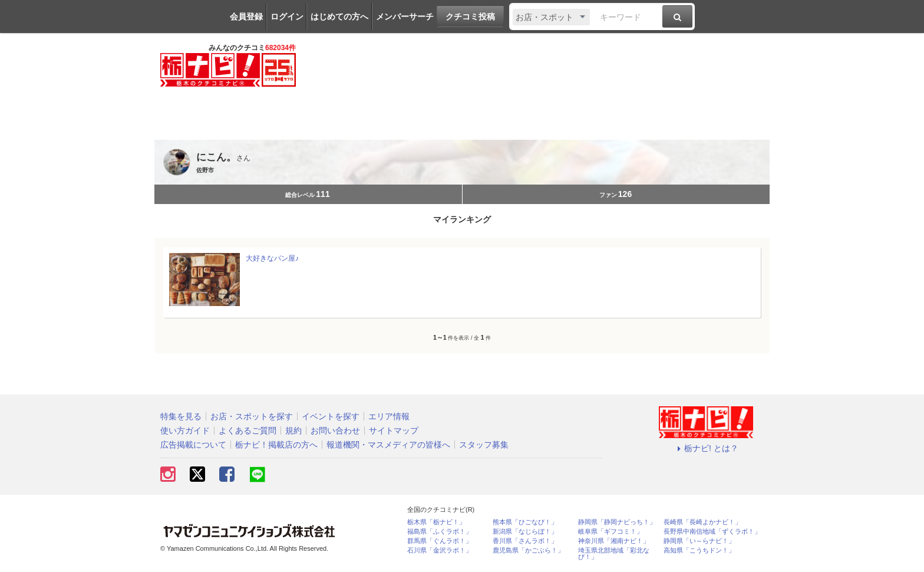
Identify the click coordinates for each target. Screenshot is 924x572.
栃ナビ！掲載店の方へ (276, 445)
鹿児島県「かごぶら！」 (528, 550)
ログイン (287, 17)
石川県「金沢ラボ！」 (440, 550)
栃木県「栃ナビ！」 (436, 522)
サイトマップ (394, 430)
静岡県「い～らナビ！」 (699, 541)
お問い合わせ (335, 430)
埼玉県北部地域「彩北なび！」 (614, 554)
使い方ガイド (185, 430)
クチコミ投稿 (470, 17)
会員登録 (246, 17)
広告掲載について (193, 445)
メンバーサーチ (405, 17)
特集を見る (181, 416)
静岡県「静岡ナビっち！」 (617, 522)
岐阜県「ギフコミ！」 (610, 532)
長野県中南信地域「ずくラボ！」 (712, 532)
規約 (293, 430)
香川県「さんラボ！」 (525, 541)
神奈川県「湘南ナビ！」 (614, 541)
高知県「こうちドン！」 (699, 550)
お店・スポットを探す (252, 416)
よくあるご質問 (247, 430)
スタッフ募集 (484, 445)
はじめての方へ (339, 17)
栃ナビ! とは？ (706, 448)
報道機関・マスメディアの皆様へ (388, 445)
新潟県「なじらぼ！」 (525, 532)
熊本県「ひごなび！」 (525, 522)
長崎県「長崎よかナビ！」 (702, 522)
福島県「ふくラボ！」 (440, 532)
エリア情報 (389, 416)
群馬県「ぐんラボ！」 (440, 541)
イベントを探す (331, 416)
